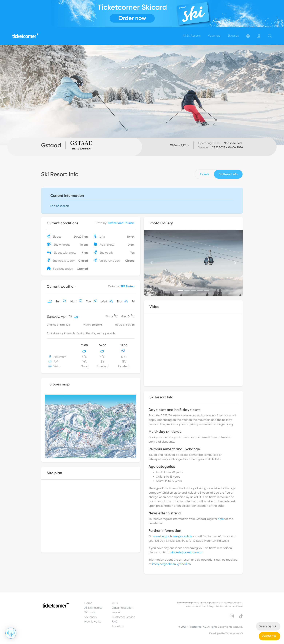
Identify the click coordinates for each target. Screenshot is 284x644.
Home (88, 603)
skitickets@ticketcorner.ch (186, 552)
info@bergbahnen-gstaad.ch (171, 564)
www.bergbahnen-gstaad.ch (172, 536)
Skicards (90, 612)
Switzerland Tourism (121, 223)
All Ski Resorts (93, 608)
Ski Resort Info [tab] (228, 174)
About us (118, 626)
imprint (116, 612)
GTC (115, 603)
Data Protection (123, 608)
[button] (151, 263)
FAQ (115, 622)
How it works (93, 622)
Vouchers (90, 617)
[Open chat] (11, 633)
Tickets (204, 174)
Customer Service (123, 617)
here (221, 519)
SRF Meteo (127, 286)
